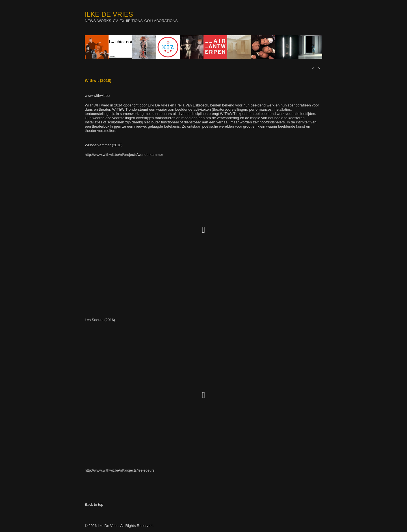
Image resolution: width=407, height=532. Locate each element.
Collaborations (161, 21)
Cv (115, 21)
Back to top (94, 504)
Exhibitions (131, 21)
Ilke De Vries (109, 14)
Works (104, 21)
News (90, 21)
